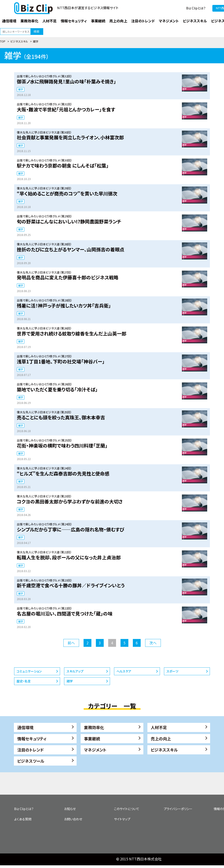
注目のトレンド (30, 750)
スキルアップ (75, 671)
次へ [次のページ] (153, 643)
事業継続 (92, 739)
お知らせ (70, 809)
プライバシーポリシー (178, 809)
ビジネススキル (19, 41)
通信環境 (25, 727)
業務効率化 (94, 727)
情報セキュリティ (32, 739)
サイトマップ (122, 819)
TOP (3, 41)
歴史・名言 (24, 681)
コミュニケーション (29, 671)
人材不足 (159, 727)
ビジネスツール (31, 761)
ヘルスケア (124, 671)
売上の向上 (161, 739)
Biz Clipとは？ (196, 8)
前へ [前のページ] (71, 643)
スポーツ (172, 671)
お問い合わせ (73, 819)
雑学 (21, 89)
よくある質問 (23, 819)
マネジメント (95, 750)
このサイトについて (127, 809)
